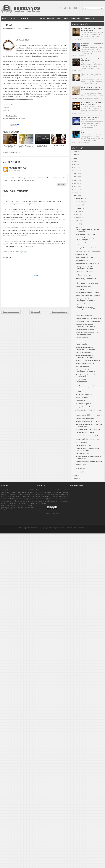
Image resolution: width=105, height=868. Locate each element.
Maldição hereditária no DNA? (86, 235)
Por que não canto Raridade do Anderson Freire (92, 29)
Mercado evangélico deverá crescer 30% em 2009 (88, 376)
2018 (76, 167)
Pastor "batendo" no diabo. (85, 330)
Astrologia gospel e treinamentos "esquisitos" (87, 231)
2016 (76, 174)
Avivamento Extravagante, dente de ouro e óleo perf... (88, 239)
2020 (76, 161)
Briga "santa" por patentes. (85, 304)
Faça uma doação (89, 19)
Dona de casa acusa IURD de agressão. (89, 318)
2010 (76, 193)
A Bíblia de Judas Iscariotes (85, 272)
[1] (21, 91)
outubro (79, 205)
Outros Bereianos (63, 19)
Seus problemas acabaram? (85, 407)
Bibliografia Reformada (46, 19)
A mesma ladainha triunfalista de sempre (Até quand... (87, 449)
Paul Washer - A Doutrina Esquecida (88, 321)
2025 (76, 152)
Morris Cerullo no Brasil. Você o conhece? (92, 45)
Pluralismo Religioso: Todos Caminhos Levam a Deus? (89, 425)
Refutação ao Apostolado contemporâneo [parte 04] (85, 326)
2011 (76, 190)
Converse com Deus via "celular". (87, 436)
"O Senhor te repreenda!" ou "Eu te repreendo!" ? (91, 75)
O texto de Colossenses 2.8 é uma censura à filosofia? (87, 334)
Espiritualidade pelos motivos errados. (89, 388)
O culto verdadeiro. (82, 344)
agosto (78, 211)
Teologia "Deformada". (83, 453)
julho (78, 214)
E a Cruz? (8, 25)
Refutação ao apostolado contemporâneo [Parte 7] (85, 268)
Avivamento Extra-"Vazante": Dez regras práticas (89, 411)
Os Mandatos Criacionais (90, 118)
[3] (45, 97)
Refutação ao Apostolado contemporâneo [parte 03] (85, 348)
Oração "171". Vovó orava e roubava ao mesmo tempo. (89, 381)
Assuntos (23, 19)
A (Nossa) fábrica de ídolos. (85, 433)
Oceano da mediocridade (84, 257)
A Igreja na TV (80, 401)
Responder (61, 184)
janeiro (78, 472)
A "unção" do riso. (82, 254)
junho (78, 218)
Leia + (8, 510)
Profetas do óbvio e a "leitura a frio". (88, 421)
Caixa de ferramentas (83, 352)
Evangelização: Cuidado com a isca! (88, 439)
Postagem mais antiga (59, 312)
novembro (79, 202)
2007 (76, 479)
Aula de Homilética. (82, 338)
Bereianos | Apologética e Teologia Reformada (49, 528)
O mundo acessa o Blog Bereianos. (87, 264)
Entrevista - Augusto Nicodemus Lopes (89, 251)
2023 (76, 155)
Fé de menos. (80, 312)
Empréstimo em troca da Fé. (85, 364)
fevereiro (79, 469)
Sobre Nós (12, 19)
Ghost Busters (80, 289)
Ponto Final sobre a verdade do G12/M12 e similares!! (92, 103)
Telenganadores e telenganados (87, 283)
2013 (76, 183)
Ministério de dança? (83, 260)
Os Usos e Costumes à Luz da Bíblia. (91, 132)
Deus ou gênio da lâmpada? (85, 418)
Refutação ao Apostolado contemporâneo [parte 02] (85, 356)
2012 (76, 186)
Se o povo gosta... (81, 442)
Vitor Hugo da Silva (12, 116)
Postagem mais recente (11, 312)
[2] (50, 94)
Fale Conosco (76, 19)
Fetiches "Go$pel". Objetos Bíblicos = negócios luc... (88, 457)
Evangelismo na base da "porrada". (88, 385)
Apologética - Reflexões (16, 152)
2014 (76, 180)
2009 (76, 196)
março (78, 227)
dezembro (79, 199)
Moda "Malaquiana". (83, 367)
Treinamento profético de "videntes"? (89, 415)
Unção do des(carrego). (84, 275)
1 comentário (29, 29)
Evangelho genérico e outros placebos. (89, 462)
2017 (76, 171)
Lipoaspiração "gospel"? (84, 404)
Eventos (33, 19)
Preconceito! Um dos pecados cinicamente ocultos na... (86, 279)
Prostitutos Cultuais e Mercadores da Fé (88, 244)
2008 (76, 476)
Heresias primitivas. (82, 341)
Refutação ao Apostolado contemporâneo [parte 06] (85, 300)
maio (77, 221)
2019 (76, 164)
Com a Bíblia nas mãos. (83, 286)
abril (77, 224)
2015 (76, 177)
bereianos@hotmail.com (30, 204)
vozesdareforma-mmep (18, 168)
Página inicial (35, 312)
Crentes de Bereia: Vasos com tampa (88, 429)
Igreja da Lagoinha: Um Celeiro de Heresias (92, 60)
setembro (79, 208)
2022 (76, 158)
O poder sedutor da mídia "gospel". (88, 296)
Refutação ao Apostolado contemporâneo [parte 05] (85, 308)
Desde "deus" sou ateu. (84, 315)
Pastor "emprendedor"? (84, 394)
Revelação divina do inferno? (86, 248)
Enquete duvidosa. (82, 397)
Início (4, 19)
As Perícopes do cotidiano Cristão (16, 119)
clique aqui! (23, 252)
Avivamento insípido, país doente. (87, 293)
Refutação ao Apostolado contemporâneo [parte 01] (85, 371)
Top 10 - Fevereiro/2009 (84, 445)
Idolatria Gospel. (81, 465)
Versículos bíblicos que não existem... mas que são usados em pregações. (92, 89)
